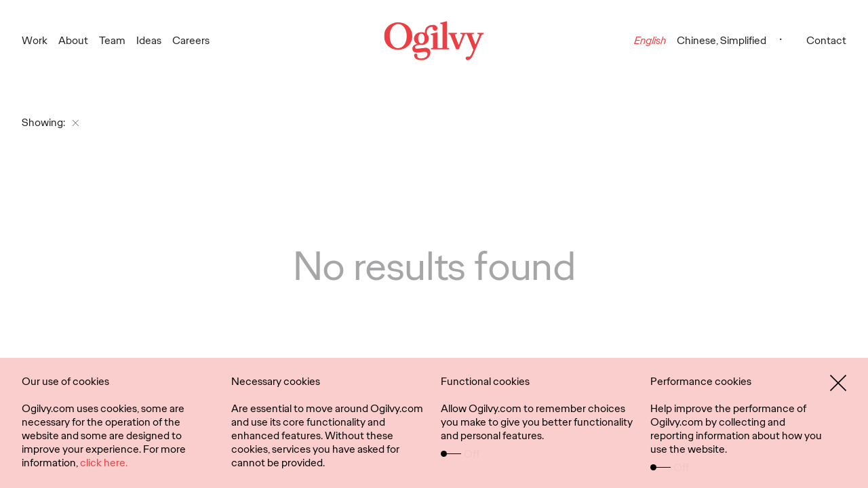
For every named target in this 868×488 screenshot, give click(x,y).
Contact (826, 40)
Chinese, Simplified (722, 40)
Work (35, 40)
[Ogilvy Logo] (434, 41)
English (650, 40)
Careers (191, 40)
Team (112, 40)
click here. (104, 463)
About (73, 40)
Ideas (149, 40)
